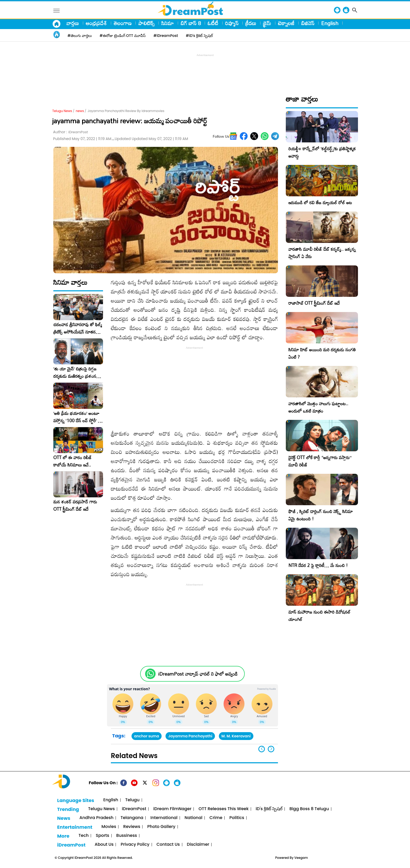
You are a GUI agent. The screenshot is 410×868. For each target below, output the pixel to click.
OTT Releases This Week (224, 809)
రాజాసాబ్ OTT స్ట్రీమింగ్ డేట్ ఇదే (314, 303)
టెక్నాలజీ (286, 23)
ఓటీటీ (213, 23)
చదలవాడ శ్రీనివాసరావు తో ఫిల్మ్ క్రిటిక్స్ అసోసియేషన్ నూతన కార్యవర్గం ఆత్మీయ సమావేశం (78, 328)
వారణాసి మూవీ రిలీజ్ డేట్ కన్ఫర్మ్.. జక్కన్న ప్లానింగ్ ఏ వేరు (322, 253)
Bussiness (127, 836)
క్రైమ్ (267, 23)
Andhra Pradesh (96, 818)
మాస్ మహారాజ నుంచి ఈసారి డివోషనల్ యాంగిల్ (319, 616)
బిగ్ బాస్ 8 (191, 23)
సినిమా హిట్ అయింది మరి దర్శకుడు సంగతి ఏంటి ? (322, 353)
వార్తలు (73, 23)
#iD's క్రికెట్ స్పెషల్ (199, 36)
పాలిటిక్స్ (146, 23)
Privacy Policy (135, 845)
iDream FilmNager (172, 809)
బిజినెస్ (308, 23)
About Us (104, 845)
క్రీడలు (251, 23)
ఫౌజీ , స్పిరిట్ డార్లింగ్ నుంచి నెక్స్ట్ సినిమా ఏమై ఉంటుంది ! (321, 515)
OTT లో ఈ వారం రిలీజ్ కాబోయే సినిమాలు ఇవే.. (73, 461)
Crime (216, 818)
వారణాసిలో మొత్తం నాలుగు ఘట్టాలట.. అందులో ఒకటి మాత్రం (318, 407)
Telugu (132, 800)
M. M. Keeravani (236, 736)
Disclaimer (198, 845)
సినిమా (168, 23)
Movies (109, 827)
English (330, 23)
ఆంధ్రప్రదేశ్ (96, 23)
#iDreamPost (166, 36)
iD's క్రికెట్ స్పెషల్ (269, 809)
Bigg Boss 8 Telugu (309, 809)
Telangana (132, 818)
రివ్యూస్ (232, 23)
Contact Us (168, 845)
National (193, 818)
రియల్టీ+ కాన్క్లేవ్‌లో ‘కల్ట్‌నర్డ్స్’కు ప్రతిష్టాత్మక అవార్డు (322, 152)
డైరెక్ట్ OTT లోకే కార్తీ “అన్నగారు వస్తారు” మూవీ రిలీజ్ (320, 461)
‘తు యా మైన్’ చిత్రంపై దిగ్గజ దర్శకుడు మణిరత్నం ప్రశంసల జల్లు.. (76, 372)
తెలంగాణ (123, 23)
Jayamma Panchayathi (190, 736)
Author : (70, 132)
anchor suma (147, 736)
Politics (237, 818)
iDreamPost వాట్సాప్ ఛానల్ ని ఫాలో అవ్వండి (198, 674)
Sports (102, 836)
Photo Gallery (161, 827)
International (164, 818)
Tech (84, 836)
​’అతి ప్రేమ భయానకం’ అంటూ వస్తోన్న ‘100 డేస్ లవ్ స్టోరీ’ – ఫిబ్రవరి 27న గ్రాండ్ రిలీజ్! (77, 417)
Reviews (132, 827)
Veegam (301, 858)
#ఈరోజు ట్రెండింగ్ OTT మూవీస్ (123, 36)
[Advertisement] (205, 70)
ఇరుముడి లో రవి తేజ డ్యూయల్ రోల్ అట (320, 202)
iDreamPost (134, 809)
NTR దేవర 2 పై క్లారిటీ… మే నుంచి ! (318, 565)
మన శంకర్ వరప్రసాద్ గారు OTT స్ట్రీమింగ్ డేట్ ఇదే (75, 505)
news (80, 111)
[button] (271, 749)
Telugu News (62, 111)
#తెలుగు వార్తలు (80, 36)
